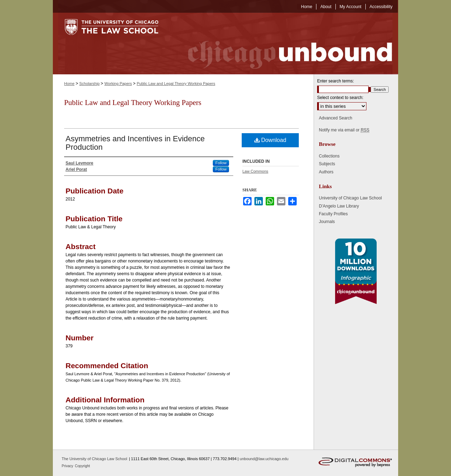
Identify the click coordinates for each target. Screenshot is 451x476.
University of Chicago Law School (350, 198)
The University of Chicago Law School (94, 459)
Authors (326, 172)
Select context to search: (340, 98)
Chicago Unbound (284, 44)
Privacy (68, 466)
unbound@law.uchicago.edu (264, 459)
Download (270, 140)
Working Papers (118, 84)
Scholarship (89, 84)
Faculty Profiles (333, 214)
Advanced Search (336, 118)
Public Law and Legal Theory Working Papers (176, 84)
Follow (221, 163)
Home (69, 84)
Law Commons (255, 171)
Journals (327, 222)
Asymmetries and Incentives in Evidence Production (135, 143)
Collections (329, 156)
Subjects (327, 164)
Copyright (83, 466)
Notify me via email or (344, 130)
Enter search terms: (336, 81)
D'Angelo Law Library (339, 206)
